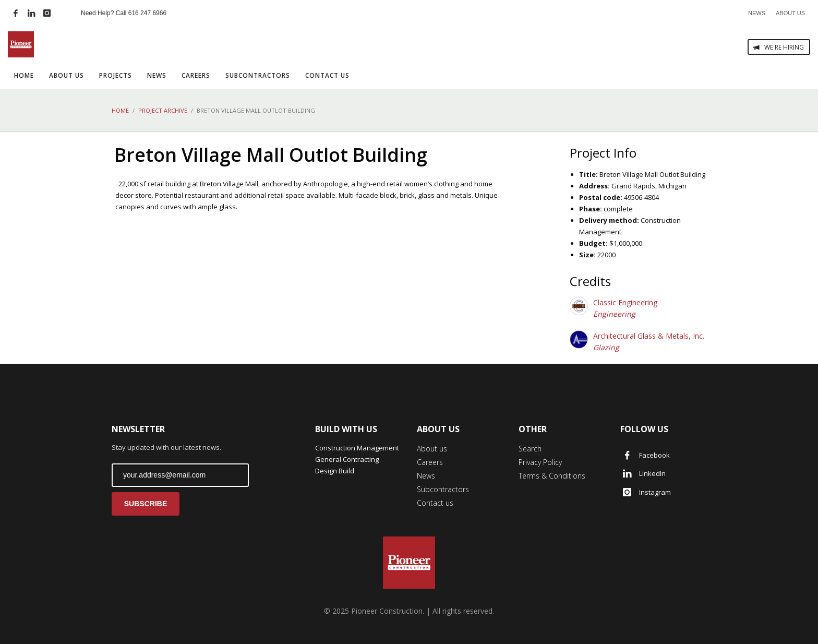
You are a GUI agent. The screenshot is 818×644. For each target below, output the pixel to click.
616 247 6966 (147, 13)
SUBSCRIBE (146, 504)
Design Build (335, 471)
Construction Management (357, 448)
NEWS (757, 13)
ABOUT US (790, 13)
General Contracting (347, 459)
